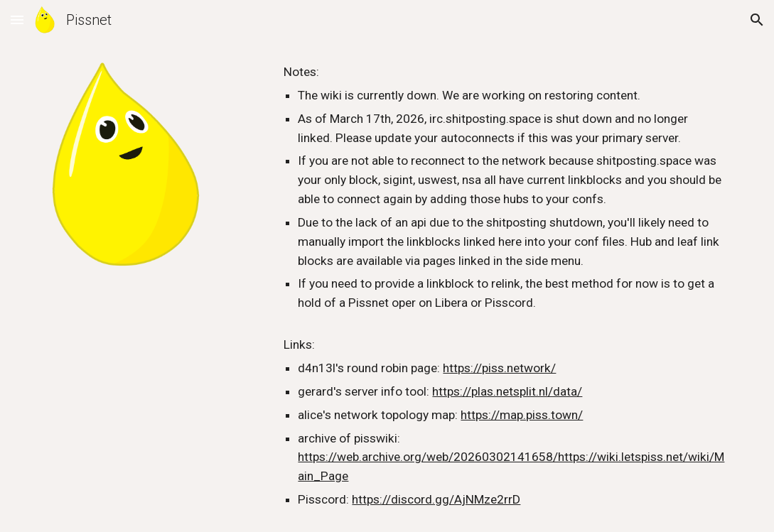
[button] (17, 20)
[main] (504, 286)
